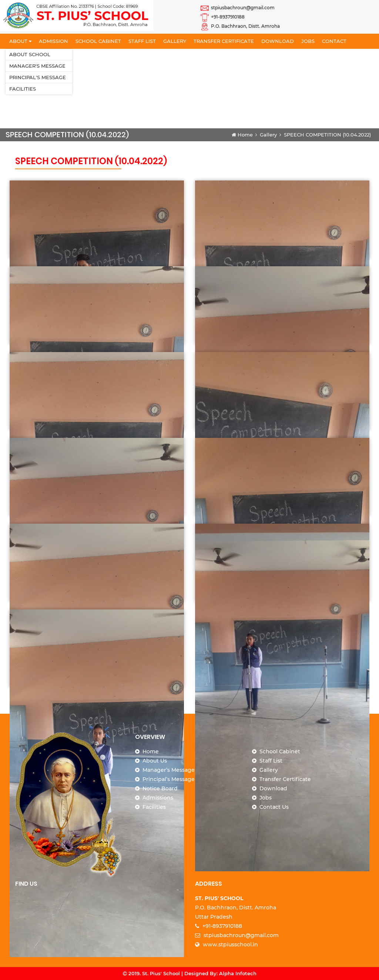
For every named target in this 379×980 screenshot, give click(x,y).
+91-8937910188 (223, 17)
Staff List (142, 41)
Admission (53, 41)
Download (278, 41)
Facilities (23, 89)
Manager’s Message (169, 770)
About (20, 41)
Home (242, 135)
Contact (334, 41)
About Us (155, 761)
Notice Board (160, 788)
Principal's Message (38, 77)
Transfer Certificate (224, 41)
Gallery (175, 41)
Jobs (308, 41)
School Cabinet (98, 41)
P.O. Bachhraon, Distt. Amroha (240, 26)
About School (30, 54)
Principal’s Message (169, 779)
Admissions (158, 798)
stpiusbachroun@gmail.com (238, 8)
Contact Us (274, 807)
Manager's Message (37, 66)
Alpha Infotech (238, 973)
